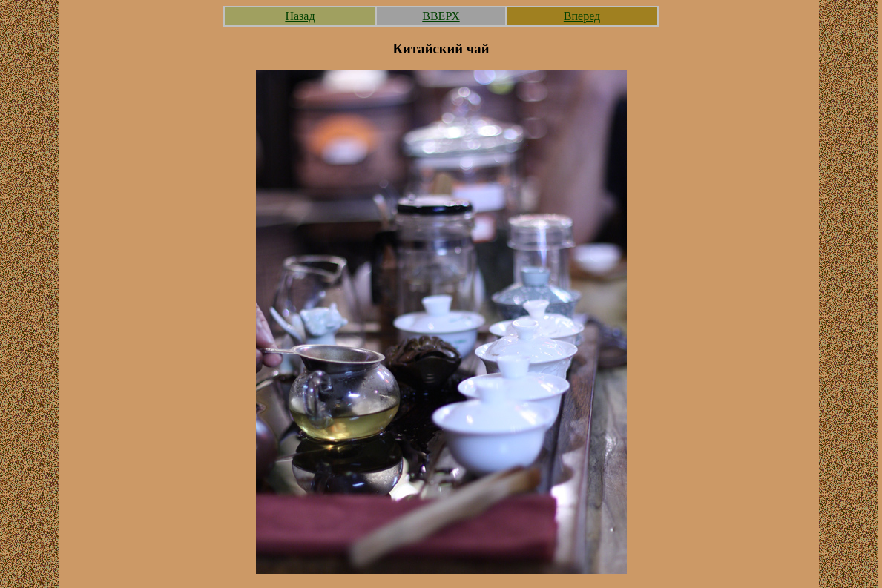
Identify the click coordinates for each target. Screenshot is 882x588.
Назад (300, 16)
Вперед (582, 16)
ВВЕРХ (441, 16)
